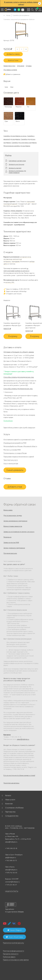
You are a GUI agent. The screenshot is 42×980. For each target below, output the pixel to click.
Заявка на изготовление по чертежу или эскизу (19, 532)
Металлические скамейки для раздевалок (17, 146)
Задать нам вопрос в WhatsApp (15, 291)
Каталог (8, 795)
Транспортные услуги (11, 460)
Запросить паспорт (15, 168)
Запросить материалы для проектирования (17, 172)
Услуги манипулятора (11, 463)
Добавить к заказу (13, 54)
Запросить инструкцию (16, 164)
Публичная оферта (9, 957)
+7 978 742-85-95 (11, 873)
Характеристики (9, 66)
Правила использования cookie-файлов (16, 960)
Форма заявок (8, 510)
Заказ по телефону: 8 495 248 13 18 (16, 289)
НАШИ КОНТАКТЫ (12, 891)
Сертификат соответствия (17, 161)
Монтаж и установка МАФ (12, 450)
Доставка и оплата (10, 70)
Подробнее (8, 421)
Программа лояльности (11, 954)
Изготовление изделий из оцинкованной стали (19, 440)
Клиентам (9, 804)
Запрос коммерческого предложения (15, 521)
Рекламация (7, 537)
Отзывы (29, 66)
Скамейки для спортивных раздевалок (24, 143)
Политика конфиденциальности (14, 951)
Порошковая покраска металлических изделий (19, 457)
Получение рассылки (10, 553)
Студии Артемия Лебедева (15, 912)
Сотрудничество (12, 816)
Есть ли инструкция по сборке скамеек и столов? (19, 775)
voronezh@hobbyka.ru (12, 882)
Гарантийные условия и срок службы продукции (19, 428)
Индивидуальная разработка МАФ (15, 443)
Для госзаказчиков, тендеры (13, 516)
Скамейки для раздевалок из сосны (15, 136)
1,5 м (12, 87)
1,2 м (6, 87)
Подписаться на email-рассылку (13, 943)
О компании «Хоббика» (14, 808)
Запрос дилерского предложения (14, 548)
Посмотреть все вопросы (11, 783)
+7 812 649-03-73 (11, 861)
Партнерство (10, 812)
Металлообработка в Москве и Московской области (20, 446)
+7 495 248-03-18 (11, 848)
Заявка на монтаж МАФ (11, 543)
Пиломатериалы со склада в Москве (15, 453)
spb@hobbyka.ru (11, 858)
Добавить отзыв (15, 487)
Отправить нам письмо (12, 294)
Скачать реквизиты (15, 470)
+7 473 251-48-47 (11, 885)
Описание (21, 66)
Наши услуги (10, 800)
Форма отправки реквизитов (13, 526)
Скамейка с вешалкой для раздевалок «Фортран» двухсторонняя (34, 325)
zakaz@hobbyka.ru (23, 739)
